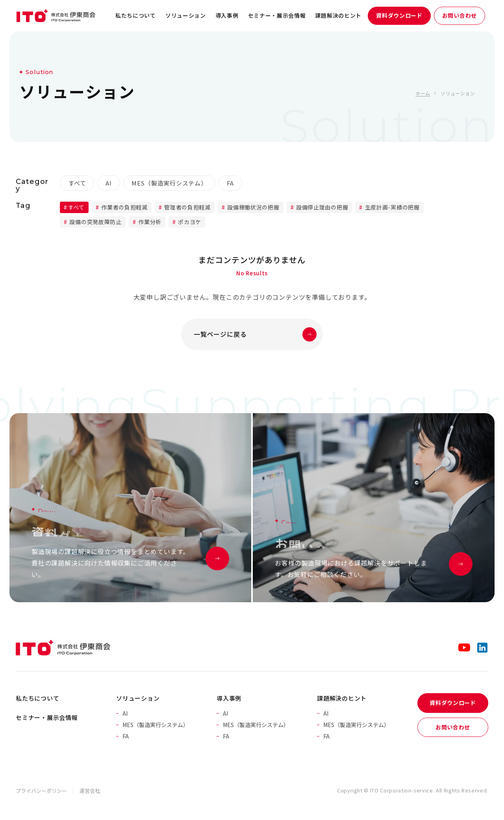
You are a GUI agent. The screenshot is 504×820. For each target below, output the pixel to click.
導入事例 (227, 15)
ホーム (423, 93)
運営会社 (90, 791)
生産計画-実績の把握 (392, 207)
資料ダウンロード (399, 15)
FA (231, 183)
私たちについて (136, 15)
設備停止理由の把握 (321, 207)
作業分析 (149, 222)
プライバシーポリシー (41, 791)
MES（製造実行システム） (169, 183)
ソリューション (186, 15)
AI (109, 183)
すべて (77, 183)
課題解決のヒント (339, 15)
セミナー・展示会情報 (277, 15)
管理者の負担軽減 (187, 207)
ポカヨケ (189, 222)
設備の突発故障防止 (95, 222)
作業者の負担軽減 (124, 207)
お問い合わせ (460, 15)
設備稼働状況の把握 (253, 207)
